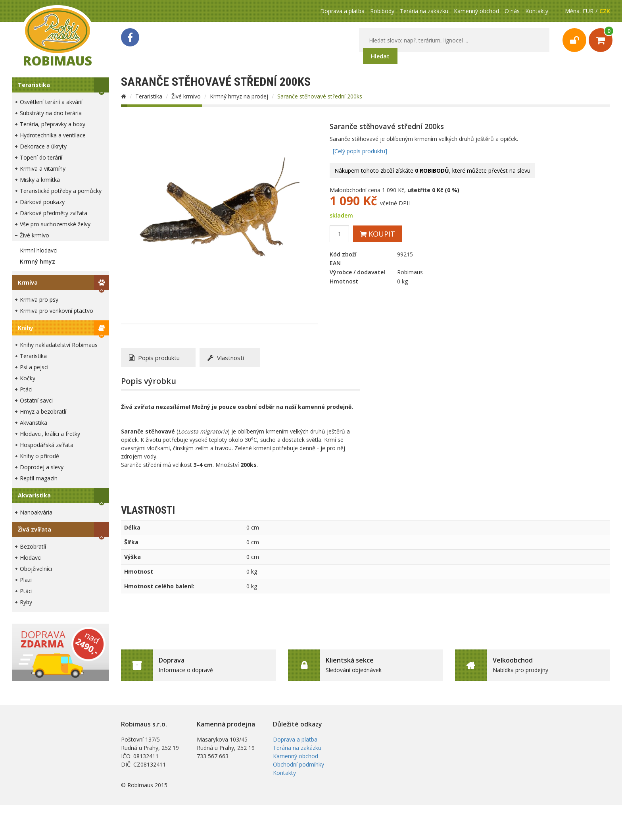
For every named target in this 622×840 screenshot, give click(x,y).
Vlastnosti (226, 358)
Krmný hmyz (37, 261)
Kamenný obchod (476, 11)
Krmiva (28, 282)
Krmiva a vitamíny (43, 169)
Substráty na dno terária (51, 113)
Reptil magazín (39, 478)
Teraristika (34, 85)
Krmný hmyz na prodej (239, 96)
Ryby (26, 602)
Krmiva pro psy (39, 300)
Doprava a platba (342, 11)
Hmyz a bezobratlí (43, 411)
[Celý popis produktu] (360, 151)
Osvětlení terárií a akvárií (51, 102)
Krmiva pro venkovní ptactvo (57, 311)
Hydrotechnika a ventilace (53, 135)
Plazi (26, 580)
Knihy (26, 328)
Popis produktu (154, 358)
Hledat (380, 56)
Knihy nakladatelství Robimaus (59, 345)
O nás (512, 11)
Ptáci (26, 389)
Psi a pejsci (34, 367)
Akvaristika (34, 423)
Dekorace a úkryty (43, 146)
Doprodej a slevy (42, 467)
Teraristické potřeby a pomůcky (61, 191)
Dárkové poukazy (42, 202)
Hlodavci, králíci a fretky (50, 434)
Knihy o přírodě (39, 456)
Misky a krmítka (40, 180)
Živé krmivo (35, 235)
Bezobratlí (33, 546)
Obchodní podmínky (299, 764)
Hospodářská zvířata (47, 445)
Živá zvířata (35, 529)
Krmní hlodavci (39, 250)
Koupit (377, 234)
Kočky (28, 378)
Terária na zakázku (424, 11)
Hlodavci (31, 558)
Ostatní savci (36, 400)
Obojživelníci (36, 569)
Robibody (382, 11)
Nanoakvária (36, 512)
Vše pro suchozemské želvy (55, 224)
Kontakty (537, 11)
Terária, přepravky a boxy (53, 124)
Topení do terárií (41, 157)
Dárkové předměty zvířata (54, 213)
